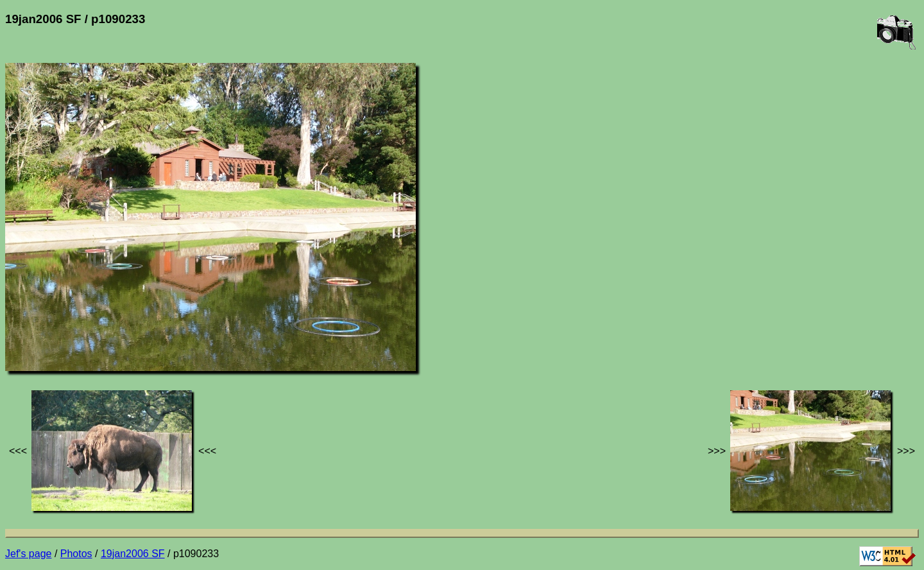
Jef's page (28, 554)
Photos (76, 554)
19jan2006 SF (133, 554)
